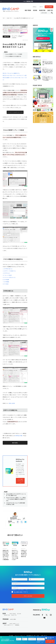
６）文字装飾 (6, 280)
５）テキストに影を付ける (9, 277)
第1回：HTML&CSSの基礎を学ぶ (11, 73)
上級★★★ (14, 38)
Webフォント (21, 35)
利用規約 (17, 625)
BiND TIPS (50, 11)
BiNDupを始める (49, 7)
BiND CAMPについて (14, 624)
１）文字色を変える (8, 269)
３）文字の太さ (6, 273)
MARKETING (42, 11)
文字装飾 (20, 36)
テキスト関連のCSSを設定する (13, 56)
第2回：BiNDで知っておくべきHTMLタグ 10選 (15, 75)
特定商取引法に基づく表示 (33, 636)
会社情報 (11, 636)
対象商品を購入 (19, 436)
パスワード (14, 586)
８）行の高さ (6, 284)
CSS (12, 35)
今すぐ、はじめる (28, 596)
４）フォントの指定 (7, 275)
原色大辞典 (12, 403)
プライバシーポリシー (20, 636)
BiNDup (35, 7)
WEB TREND (28, 11)
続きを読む (15, 443)
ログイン (41, 7)
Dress (16, 35)
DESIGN (35, 11)
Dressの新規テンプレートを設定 (14, 54)
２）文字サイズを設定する (9, 271)
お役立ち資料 (13, 619)
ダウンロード (14, 36)
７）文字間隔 (6, 282)
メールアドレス (15, 582)
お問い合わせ (44, 636)
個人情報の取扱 (18, 592)
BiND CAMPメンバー (9, 625)
